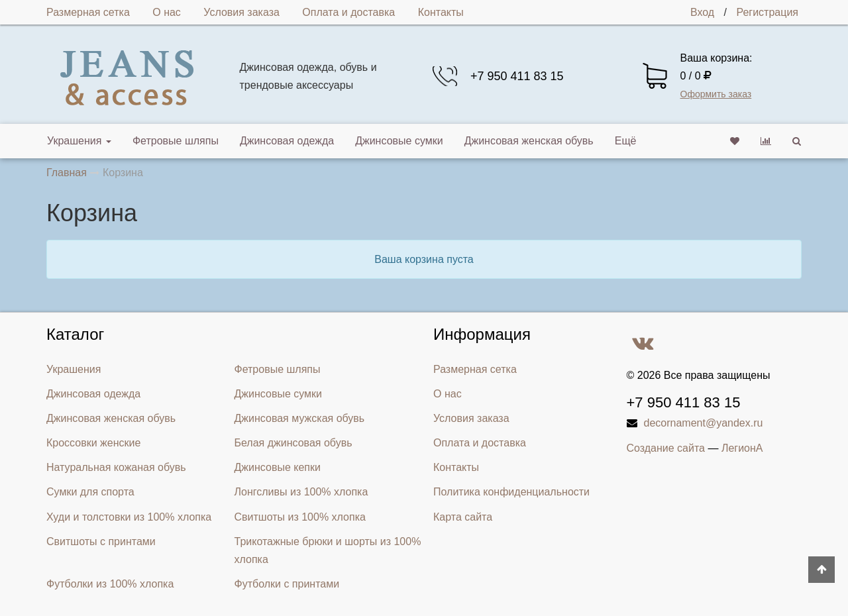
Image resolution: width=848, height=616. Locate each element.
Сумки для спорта (90, 492)
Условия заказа (241, 12)
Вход (702, 12)
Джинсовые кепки (278, 467)
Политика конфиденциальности (511, 492)
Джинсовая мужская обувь (300, 418)
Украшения (79, 141)
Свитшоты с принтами (101, 541)
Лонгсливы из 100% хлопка (301, 492)
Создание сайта (666, 448)
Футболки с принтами (287, 584)
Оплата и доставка (348, 12)
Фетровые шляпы (176, 141)
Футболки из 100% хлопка (110, 584)
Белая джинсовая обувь (293, 443)
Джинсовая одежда (287, 141)
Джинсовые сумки (399, 141)
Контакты (441, 12)
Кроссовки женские (93, 443)
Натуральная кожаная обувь (116, 467)
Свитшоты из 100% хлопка (300, 517)
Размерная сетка (88, 12)
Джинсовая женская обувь (529, 141)
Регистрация (767, 12)
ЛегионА (742, 448)
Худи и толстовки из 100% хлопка (129, 517)
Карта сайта (463, 517)
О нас (167, 12)
